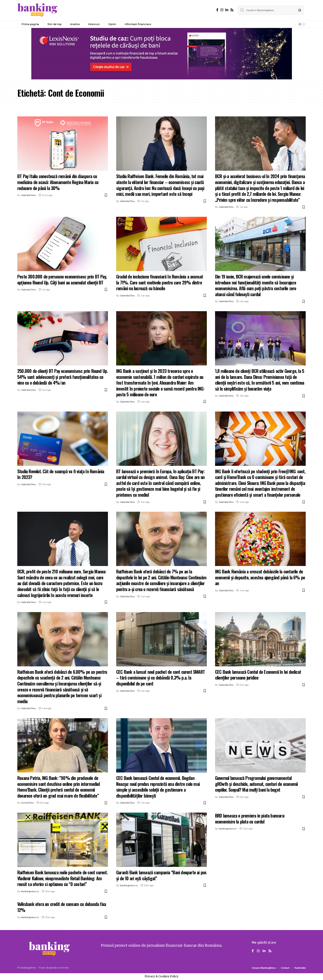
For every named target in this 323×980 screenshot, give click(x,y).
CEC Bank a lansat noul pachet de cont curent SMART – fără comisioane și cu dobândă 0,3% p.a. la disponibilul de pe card (160, 678)
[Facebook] (217, 10)
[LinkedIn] (227, 10)
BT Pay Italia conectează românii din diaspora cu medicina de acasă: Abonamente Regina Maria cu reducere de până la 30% (58, 182)
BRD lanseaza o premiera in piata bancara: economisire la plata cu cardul (250, 818)
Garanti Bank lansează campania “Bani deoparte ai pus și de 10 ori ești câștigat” (161, 875)
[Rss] (232, 10)
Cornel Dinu (27, 803)
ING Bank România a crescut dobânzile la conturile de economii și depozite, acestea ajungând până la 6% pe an (260, 577)
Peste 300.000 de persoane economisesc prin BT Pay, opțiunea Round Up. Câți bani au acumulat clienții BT (62, 279)
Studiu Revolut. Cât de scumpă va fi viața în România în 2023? (61, 474)
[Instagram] (222, 10)
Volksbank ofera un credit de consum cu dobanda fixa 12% (62, 907)
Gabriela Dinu (28, 195)
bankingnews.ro (30, 891)
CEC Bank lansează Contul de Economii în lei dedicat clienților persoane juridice (258, 675)
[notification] (291, 24)
